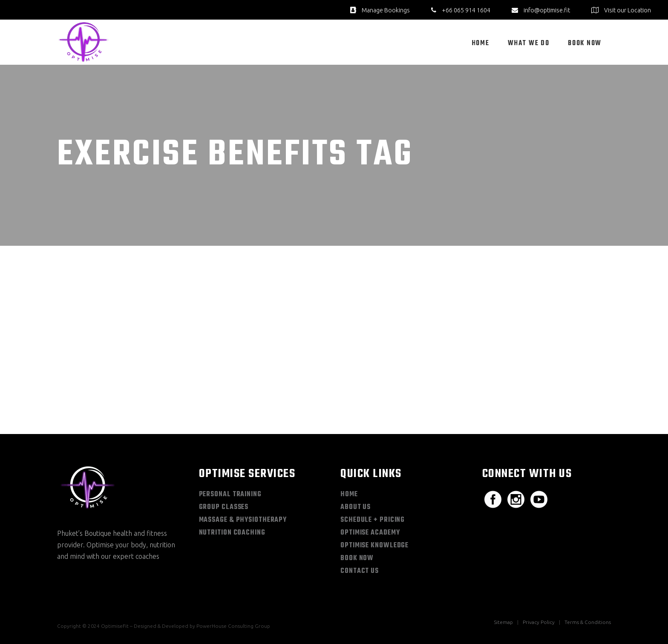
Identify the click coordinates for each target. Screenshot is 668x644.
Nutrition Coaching (232, 533)
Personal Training (230, 494)
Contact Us (360, 571)
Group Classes (224, 507)
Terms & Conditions (588, 622)
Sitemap (503, 622)
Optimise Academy (370, 533)
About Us (356, 507)
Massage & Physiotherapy (243, 520)
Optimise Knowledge (374, 546)
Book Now (357, 558)
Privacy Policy (539, 622)
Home (349, 494)
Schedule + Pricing (373, 520)
